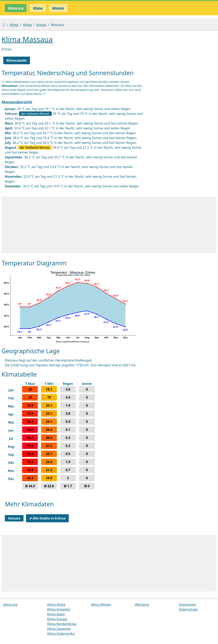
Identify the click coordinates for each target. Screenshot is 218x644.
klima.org (16, 8)
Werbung (142, 605)
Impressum (188, 605)
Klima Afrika (56, 605)
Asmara (14, 518)
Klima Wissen (101, 605)
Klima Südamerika (61, 634)
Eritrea (41, 25)
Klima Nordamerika (62, 624)
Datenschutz (188, 609)
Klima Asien (56, 614)
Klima (14, 25)
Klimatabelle (17, 60)
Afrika (27, 25)
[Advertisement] (109, 225)
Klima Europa (57, 619)
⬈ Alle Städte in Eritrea (47, 518)
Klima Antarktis (59, 609)
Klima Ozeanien (59, 629)
